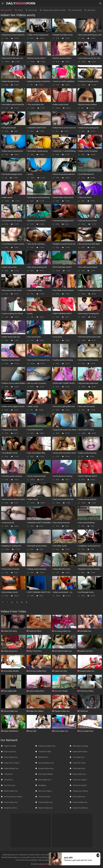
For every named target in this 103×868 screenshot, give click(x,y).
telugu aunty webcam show (52, 10)
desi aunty (31, 10)
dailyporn (21, 3)
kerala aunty (75, 10)
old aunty (89, 10)
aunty (18, 10)
